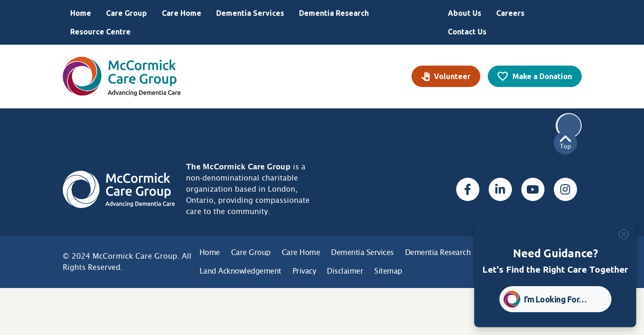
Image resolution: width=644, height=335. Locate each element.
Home (81, 13)
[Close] (624, 234)
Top (565, 143)
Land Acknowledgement (240, 271)
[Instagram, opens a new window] (565, 189)
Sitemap (388, 271)
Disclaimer (345, 271)
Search (569, 126)
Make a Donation (542, 76)
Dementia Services (250, 13)
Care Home (182, 13)
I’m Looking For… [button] (555, 299)
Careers (510, 13)
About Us (465, 13)
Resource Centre (100, 32)
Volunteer (452, 76)
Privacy (304, 271)
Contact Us (467, 32)
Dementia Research (334, 13)
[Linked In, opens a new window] (500, 189)
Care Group (126, 13)
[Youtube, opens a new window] (533, 189)
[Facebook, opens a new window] (468, 189)
